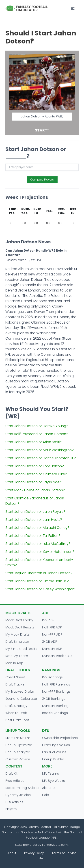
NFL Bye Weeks (54, 781)
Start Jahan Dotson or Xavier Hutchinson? (40, 552)
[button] (73, 8)
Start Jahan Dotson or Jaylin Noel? (34, 482)
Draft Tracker (15, 684)
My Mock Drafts (17, 634)
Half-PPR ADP (52, 627)
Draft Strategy (16, 706)
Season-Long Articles (22, 788)
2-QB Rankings (54, 699)
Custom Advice (18, 759)
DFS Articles (14, 802)
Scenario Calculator (21, 699)
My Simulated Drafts (21, 649)
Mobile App (14, 663)
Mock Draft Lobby (19, 620)
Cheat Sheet (15, 677)
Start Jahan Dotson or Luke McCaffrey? (38, 544)
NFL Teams (51, 774)
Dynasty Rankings (56, 706)
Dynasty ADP (52, 649)
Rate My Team (17, 656)
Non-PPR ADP (52, 634)
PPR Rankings (52, 677)
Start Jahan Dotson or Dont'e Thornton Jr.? (41, 458)
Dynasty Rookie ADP (58, 656)
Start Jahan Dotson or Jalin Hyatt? (34, 520)
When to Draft (16, 713)
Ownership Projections (60, 738)
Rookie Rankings (55, 713)
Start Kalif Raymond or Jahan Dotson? (37, 434)
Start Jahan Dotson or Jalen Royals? (35, 512)
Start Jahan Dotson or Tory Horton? (35, 466)
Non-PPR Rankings (56, 692)
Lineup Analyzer (18, 752)
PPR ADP (48, 620)
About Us (49, 788)
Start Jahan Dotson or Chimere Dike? (36, 474)
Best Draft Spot (17, 720)
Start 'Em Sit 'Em (18, 738)
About (12, 853)
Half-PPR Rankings (56, 684)
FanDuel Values (54, 752)
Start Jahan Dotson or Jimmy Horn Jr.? (37, 581)
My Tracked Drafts (20, 692)
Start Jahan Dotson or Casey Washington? (41, 589)
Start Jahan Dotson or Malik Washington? (40, 450)
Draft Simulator (17, 642)
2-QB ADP (50, 642)
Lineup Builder (53, 759)
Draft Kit (11, 774)
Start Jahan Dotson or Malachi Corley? (37, 528)
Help (46, 795)
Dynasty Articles (18, 795)
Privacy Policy (34, 853)
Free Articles (15, 781)
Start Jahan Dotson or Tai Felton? (33, 536)
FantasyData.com (55, 845)
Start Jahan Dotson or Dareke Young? (37, 426)
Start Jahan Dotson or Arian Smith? (34, 442)
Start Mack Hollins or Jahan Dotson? (35, 490)
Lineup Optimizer (19, 745)
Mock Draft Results (20, 627)
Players (11, 809)
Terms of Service (64, 853)
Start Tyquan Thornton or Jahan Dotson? (39, 573)
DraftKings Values (56, 745)
